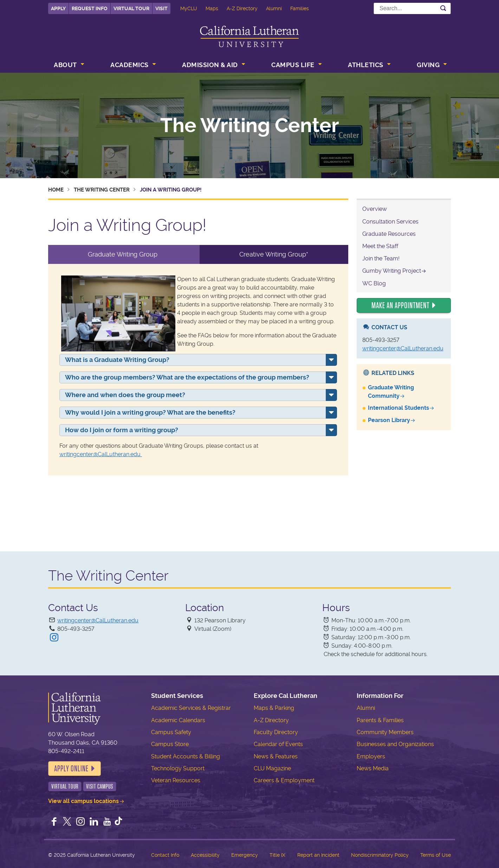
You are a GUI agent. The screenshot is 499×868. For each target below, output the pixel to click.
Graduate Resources (389, 234)
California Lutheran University (249, 36)
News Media (373, 768)
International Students (398, 408)
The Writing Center (250, 125)
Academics (129, 65)
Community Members (385, 732)
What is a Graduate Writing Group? (117, 360)
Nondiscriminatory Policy (380, 855)
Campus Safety (171, 732)
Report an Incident (318, 855)
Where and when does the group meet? (125, 395)
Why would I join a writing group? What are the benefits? (150, 412)
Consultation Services (390, 222)
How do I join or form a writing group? (122, 430)
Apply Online (71, 769)
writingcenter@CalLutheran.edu (101, 454)
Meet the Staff (380, 246)
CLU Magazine (272, 768)
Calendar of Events (278, 744)
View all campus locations (83, 801)
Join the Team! (381, 258)
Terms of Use (436, 855)
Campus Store (170, 744)
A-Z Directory (242, 8)
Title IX (277, 855)
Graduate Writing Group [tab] (124, 254)
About (65, 65)
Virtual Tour (131, 8)
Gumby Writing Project (392, 271)
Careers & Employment (284, 780)
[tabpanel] (198, 370)
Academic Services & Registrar (191, 708)
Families (300, 8)
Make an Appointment (400, 305)
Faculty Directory (276, 732)
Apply (58, 8)
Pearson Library (389, 420)
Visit (161, 8)
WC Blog (374, 283)
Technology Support (178, 768)
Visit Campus (100, 786)
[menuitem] (68, 66)
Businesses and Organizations (395, 744)
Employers (371, 756)
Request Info (90, 8)
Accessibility (205, 855)
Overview (375, 209)
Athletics (366, 65)
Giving (428, 65)
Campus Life (293, 65)
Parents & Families (380, 720)
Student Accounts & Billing (186, 756)
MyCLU (189, 8)
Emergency (245, 855)
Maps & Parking (274, 708)
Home (56, 190)
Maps (212, 8)
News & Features (276, 756)
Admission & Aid (210, 65)
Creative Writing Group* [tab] (274, 254)
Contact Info (165, 855)
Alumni (274, 8)
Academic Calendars (178, 720)
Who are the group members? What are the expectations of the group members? (187, 377)
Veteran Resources (176, 780)
